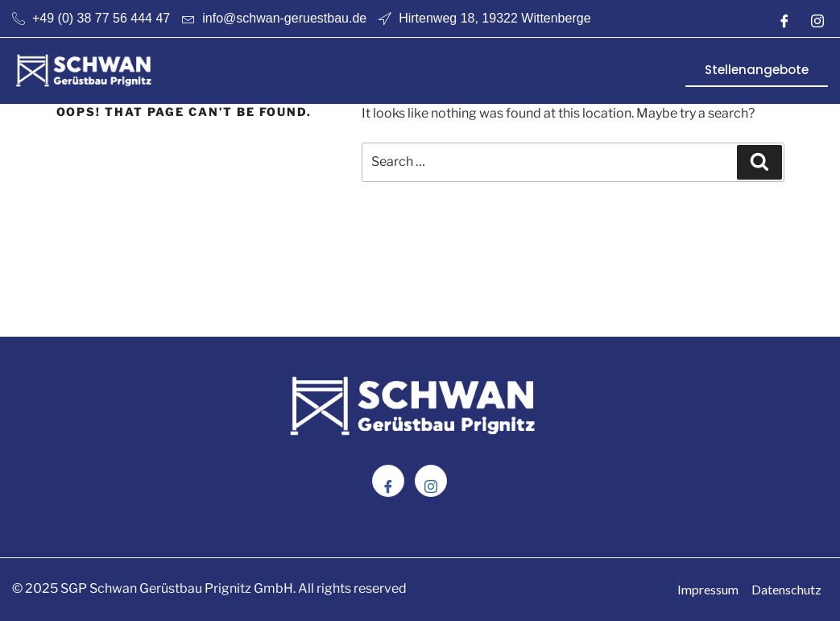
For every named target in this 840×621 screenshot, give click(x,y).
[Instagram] (817, 19)
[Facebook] (784, 19)
